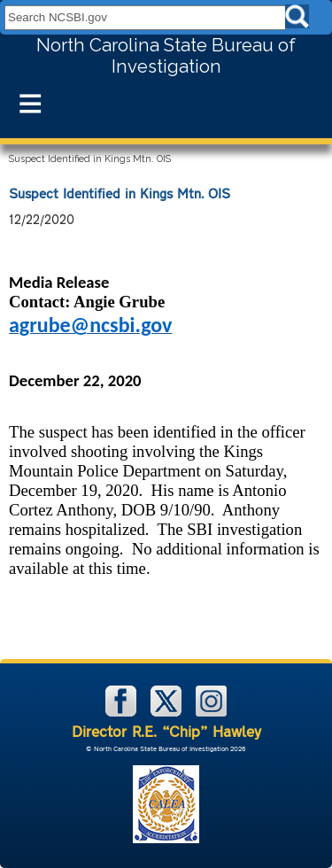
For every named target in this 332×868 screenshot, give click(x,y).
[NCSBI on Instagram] (211, 713)
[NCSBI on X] (168, 713)
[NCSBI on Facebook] (123, 713)
